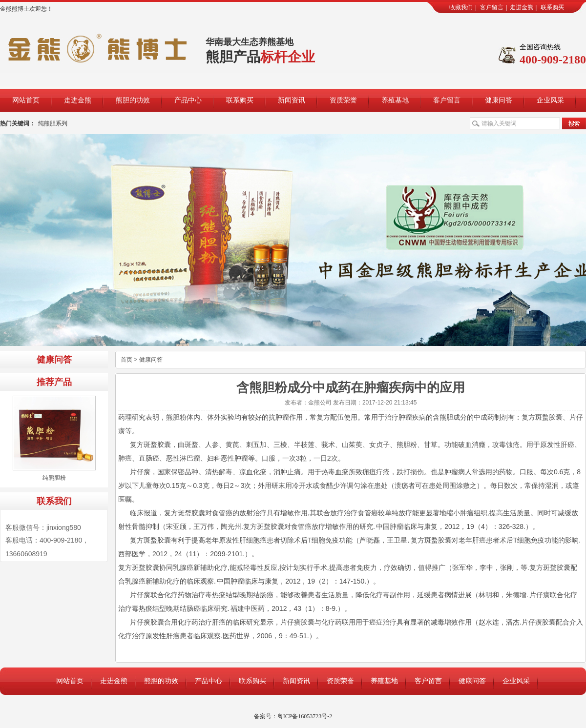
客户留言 (492, 7)
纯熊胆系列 (53, 123)
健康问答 (499, 100)
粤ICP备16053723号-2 (305, 716)
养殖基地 (395, 100)
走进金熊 (522, 7)
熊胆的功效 (133, 100)
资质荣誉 (343, 100)
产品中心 (188, 100)
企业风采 (550, 100)
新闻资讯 (292, 100)
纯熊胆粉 (54, 478)
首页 (126, 360)
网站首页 (26, 100)
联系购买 (552, 7)
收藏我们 (461, 7)
